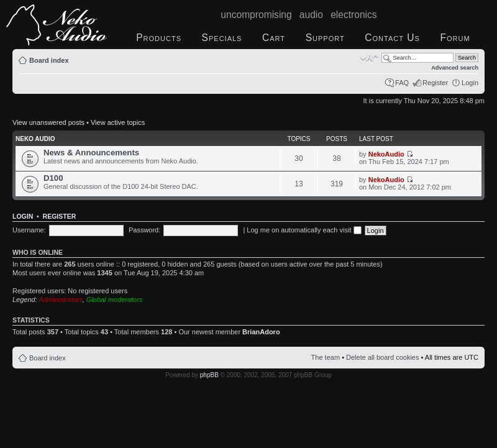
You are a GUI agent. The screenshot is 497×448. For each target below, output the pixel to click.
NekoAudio (386, 154)
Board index (49, 60)
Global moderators (115, 299)
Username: (29, 230)
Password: (144, 230)
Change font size (369, 58)
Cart (274, 38)
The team (326, 357)
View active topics (118, 122)
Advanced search (455, 68)
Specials (222, 38)
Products (159, 38)
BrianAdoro (261, 332)
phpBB (209, 375)
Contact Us (392, 38)
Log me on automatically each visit (304, 230)
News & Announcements (91, 153)
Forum (455, 38)
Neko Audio (35, 139)
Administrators (60, 299)
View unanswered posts (48, 122)
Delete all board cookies (382, 357)
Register (435, 83)
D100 (53, 178)
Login (470, 83)
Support (325, 38)
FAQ (402, 83)
